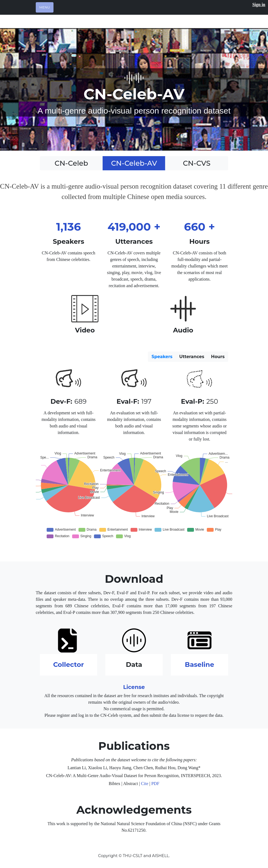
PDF (155, 784)
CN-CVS (197, 163)
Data (134, 665)
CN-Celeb (71, 163)
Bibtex (114, 784)
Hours (218, 357)
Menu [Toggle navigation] (45, 7)
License (134, 687)
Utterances (192, 357)
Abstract (130, 784)
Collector (69, 665)
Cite (145, 784)
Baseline (199, 665)
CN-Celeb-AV (134, 163)
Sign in (259, 5)
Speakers (162, 357)
